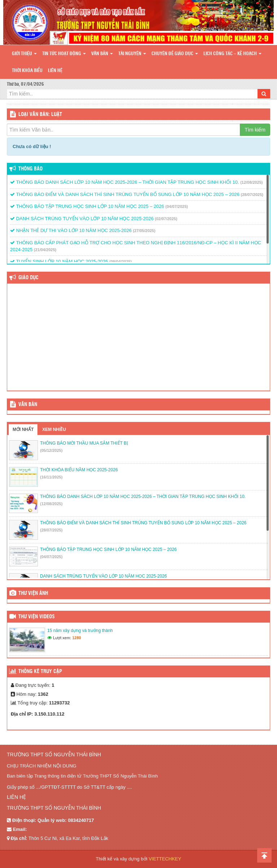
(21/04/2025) (45, 250)
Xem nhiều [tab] (54, 429)
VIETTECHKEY (165, 859)
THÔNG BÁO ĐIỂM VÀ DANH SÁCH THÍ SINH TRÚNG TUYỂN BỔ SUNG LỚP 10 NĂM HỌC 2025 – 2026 (125, 194)
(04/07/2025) (177, 206)
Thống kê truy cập (40, 672)
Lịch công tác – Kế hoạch (232, 54)
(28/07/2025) (252, 195)
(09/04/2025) (120, 262)
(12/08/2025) (251, 182)
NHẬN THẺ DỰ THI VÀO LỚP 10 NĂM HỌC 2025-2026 (71, 230)
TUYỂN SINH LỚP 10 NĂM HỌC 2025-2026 (59, 261)
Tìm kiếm (255, 130)
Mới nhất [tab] (23, 429)
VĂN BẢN (28, 405)
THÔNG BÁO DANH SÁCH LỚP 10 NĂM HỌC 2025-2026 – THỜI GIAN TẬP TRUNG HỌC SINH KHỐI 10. (125, 182)
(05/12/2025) (51, 450)
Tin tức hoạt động (64, 54)
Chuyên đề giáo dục (175, 54)
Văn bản (102, 54)
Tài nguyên (132, 54)
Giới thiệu (24, 54)
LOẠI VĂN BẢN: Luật (40, 115)
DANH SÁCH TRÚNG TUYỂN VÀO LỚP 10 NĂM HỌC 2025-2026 (82, 219)
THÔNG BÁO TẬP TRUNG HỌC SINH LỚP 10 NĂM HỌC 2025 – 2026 (87, 206)
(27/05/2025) (144, 231)
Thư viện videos (37, 617)
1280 (76, 638)
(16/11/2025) (51, 477)
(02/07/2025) (166, 219)
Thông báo (30, 169)
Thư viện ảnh (33, 593)
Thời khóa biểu (27, 71)
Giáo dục (28, 278)
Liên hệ (55, 71)
